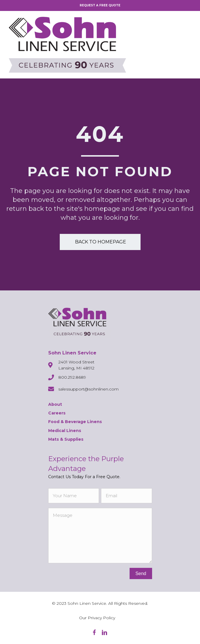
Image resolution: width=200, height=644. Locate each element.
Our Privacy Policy (97, 618)
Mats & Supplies (66, 439)
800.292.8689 (72, 377)
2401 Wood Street (76, 362)
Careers (57, 413)
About (55, 404)
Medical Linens (65, 431)
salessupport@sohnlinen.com (88, 389)
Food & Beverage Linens (75, 422)
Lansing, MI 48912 (76, 368)
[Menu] (187, 45)
